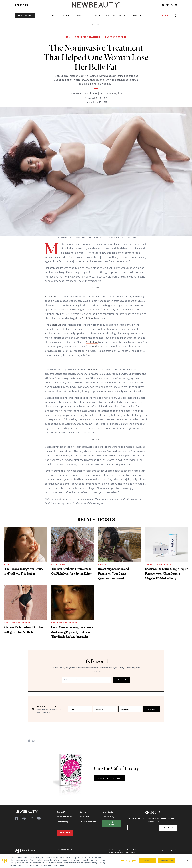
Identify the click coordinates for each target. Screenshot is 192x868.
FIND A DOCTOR (25, 16)
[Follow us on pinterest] (167, 5)
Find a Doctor (108, 812)
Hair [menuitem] (87, 16)
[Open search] (175, 16)
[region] (96, 861)
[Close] (188, 861)
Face (7, 565)
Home (69, 37)
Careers (83, 812)
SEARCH (152, 709)
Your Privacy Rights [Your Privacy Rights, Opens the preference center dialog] (128, 861)
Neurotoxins (59, 565)
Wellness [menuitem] (124, 16)
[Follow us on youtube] (176, 5)
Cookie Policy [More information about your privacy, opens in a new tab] (59, 865)
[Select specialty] (105, 709)
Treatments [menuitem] (66, 16)
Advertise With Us (64, 817)
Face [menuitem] (53, 16)
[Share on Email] (33, 741)
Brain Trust (84, 817)
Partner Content (116, 37)
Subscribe (22, 5)
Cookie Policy (63, 821)
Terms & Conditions (88, 821)
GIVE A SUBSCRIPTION (109, 778)
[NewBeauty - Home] (96, 5)
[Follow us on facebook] (163, 5)
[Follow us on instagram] (172, 5)
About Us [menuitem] (138, 16)
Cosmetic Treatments (89, 37)
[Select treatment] (130, 709)
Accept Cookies (167, 861)
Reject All (148, 861)
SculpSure (51, 296)
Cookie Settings (112, 823)
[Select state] (80, 709)
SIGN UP (121, 680)
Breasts (103, 565)
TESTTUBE (163, 16)
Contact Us (62, 812)
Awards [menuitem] (97, 16)
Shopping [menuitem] (110, 16)
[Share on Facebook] (29, 741)
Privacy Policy (108, 817)
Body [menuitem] (79, 16)
